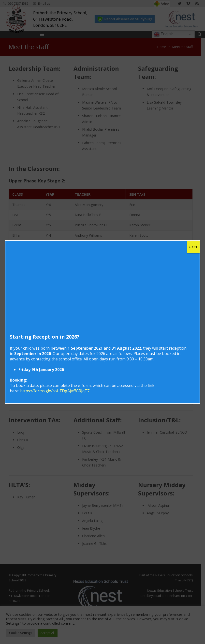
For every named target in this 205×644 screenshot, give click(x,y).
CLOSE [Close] (193, 247)
